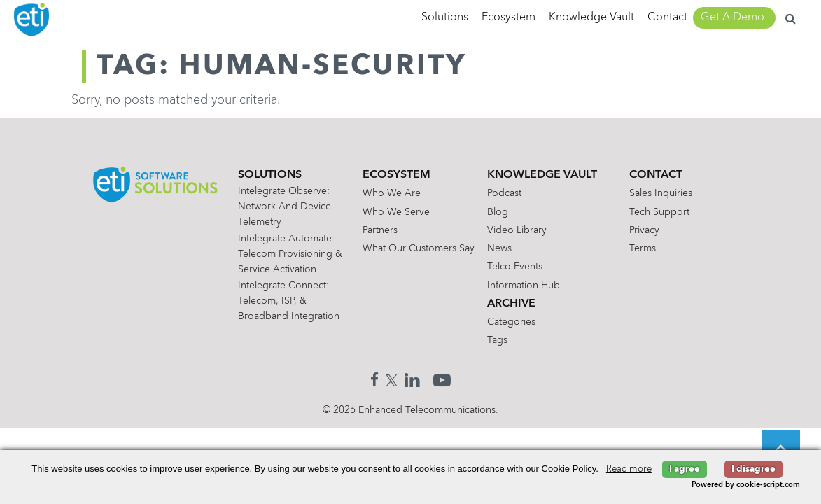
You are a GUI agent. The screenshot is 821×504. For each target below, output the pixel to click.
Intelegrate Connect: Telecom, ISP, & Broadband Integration (289, 301)
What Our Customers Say (419, 248)
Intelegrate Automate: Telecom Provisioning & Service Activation (290, 254)
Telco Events (515, 267)
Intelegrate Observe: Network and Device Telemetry (285, 206)
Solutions (445, 17)
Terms (643, 248)
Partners (380, 230)
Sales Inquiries (661, 193)
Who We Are (392, 193)
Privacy (644, 230)
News (499, 248)
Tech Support (659, 212)
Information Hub (524, 286)
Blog (498, 212)
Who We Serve (396, 212)
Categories (511, 322)
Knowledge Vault (591, 17)
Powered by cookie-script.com (746, 485)
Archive (511, 304)
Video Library (517, 230)
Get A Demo (732, 17)
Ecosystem (508, 17)
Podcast (504, 193)
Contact (667, 17)
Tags (497, 340)
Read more (629, 469)
